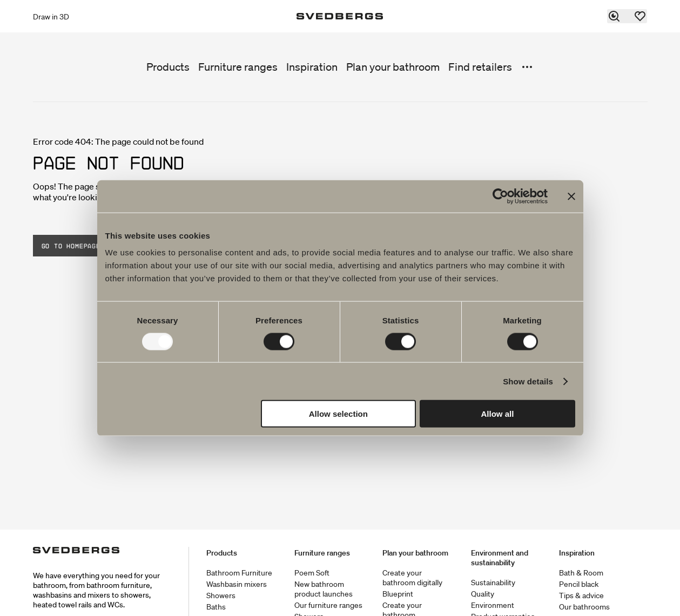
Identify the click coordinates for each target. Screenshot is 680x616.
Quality (483, 594)
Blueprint (398, 594)
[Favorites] (641, 16)
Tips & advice (581, 595)
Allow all (498, 414)
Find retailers (480, 67)
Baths (216, 607)
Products (168, 67)
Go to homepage (71, 246)
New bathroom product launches (324, 589)
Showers (221, 595)
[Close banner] (571, 196)
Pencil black (579, 584)
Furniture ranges (238, 67)
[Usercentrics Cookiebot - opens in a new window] (500, 196)
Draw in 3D (51, 17)
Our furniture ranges (328, 605)
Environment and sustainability (500, 558)
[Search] (615, 16)
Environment (493, 605)
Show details (528, 381)
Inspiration (312, 67)
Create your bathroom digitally (412, 578)
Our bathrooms (584, 607)
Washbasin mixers (237, 584)
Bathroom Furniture (239, 573)
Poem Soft (312, 573)
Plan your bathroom (393, 67)
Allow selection (338, 414)
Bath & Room (581, 573)
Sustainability (493, 583)
